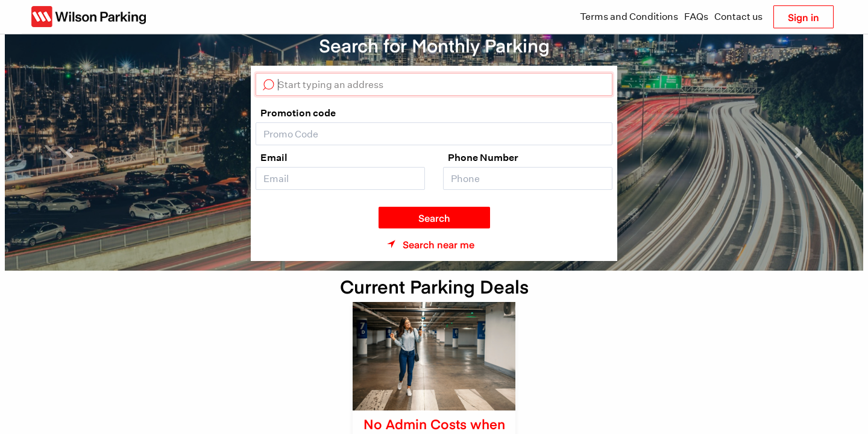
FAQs (696, 17)
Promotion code (298, 113)
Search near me (439, 244)
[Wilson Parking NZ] (89, 17)
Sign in (804, 17)
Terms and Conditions (629, 17)
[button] (69, 153)
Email (274, 157)
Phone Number (483, 157)
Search (434, 218)
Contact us (738, 17)
